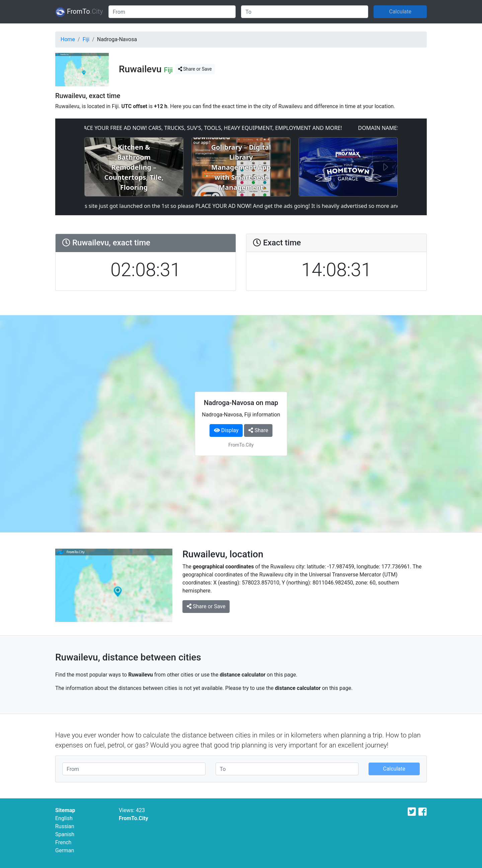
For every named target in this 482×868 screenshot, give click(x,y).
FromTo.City (134, 818)
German (65, 850)
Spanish (65, 834)
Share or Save (195, 69)
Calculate (400, 12)
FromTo (79, 12)
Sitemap (65, 810)
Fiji (86, 39)
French (63, 842)
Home (68, 39)
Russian (65, 826)
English (64, 818)
